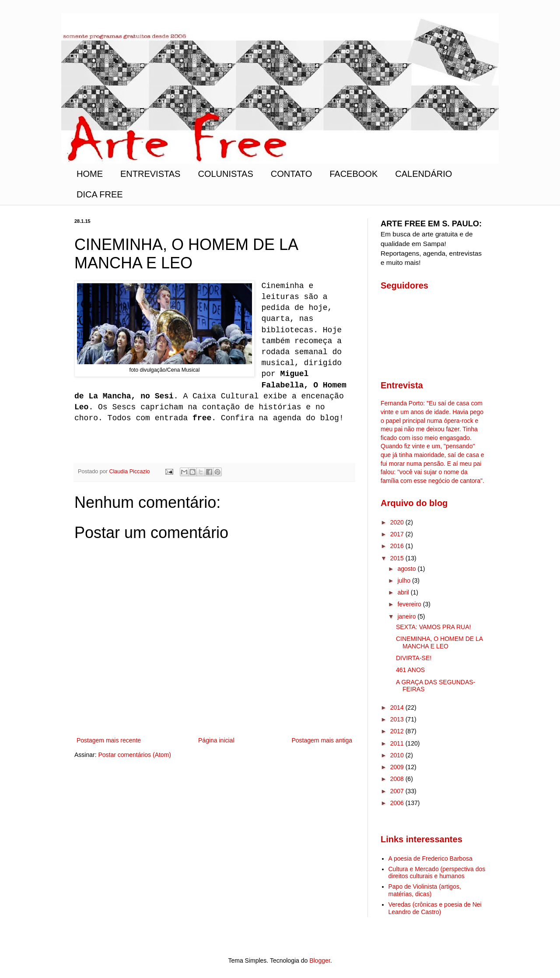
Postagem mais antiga (322, 740)
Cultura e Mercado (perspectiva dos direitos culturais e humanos (437, 873)
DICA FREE (100, 194)
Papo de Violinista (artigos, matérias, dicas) (425, 890)
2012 (398, 731)
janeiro (407, 616)
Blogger (320, 960)
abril (404, 592)
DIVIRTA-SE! (414, 658)
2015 (398, 558)
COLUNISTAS (225, 174)
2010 (398, 755)
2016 (398, 546)
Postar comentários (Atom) (135, 755)
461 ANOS (410, 670)
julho (404, 580)
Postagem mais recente (109, 740)
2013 (398, 719)
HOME (90, 174)
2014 (398, 707)
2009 (398, 767)
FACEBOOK (353, 174)
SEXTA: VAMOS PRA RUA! (433, 627)
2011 (398, 743)
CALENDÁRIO (423, 174)
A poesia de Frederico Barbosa (430, 858)
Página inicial (216, 740)
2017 (398, 534)
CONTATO (291, 174)
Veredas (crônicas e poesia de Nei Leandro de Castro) (435, 908)
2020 (398, 522)
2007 (398, 791)
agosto (407, 569)
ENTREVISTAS (150, 174)
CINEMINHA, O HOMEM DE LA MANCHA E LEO (439, 642)
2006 (398, 803)
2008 (398, 779)
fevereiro (410, 604)
